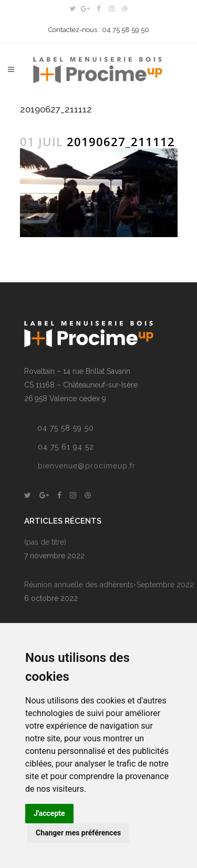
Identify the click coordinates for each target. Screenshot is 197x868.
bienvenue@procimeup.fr (87, 466)
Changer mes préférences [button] (78, 833)
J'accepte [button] (49, 813)
